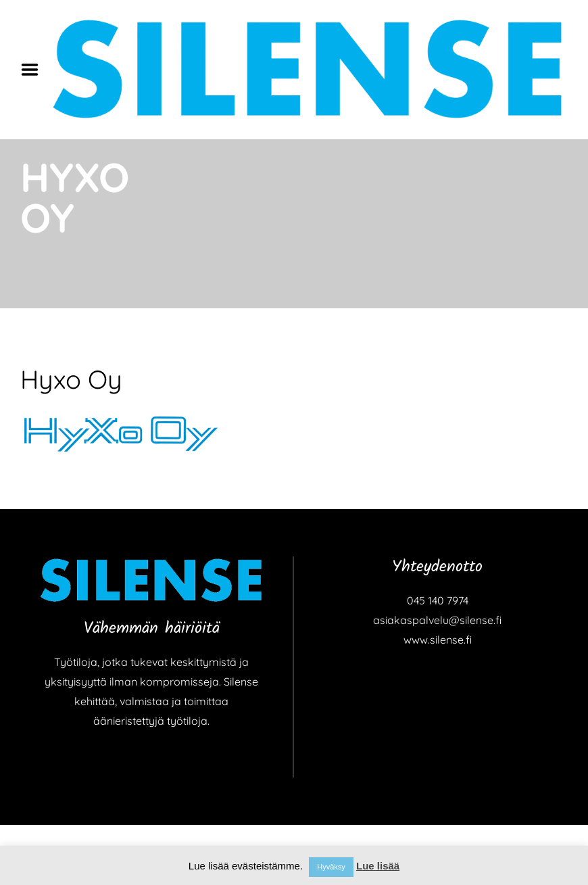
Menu (34, 70)
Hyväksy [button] (331, 867)
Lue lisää (378, 866)
